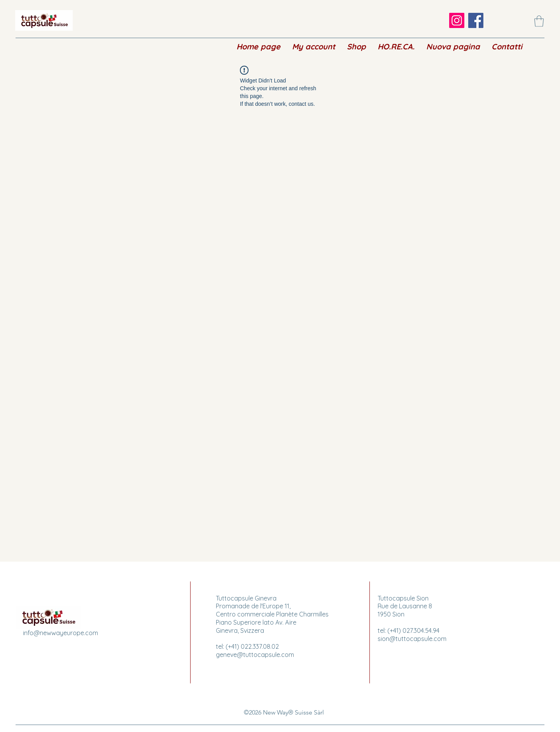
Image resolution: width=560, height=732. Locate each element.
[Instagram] (457, 20)
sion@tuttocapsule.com (412, 639)
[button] (539, 21)
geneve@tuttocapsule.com (255, 655)
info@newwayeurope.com (60, 633)
